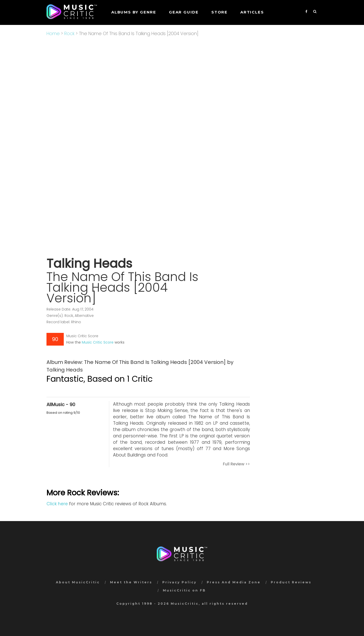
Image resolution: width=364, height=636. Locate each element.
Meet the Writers (131, 582)
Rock (69, 33)
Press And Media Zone (234, 582)
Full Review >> (236, 464)
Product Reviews (291, 582)
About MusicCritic (78, 582)
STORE (219, 12)
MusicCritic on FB (184, 590)
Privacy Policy (179, 582)
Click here (57, 504)
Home (53, 33)
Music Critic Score (98, 342)
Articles (252, 12)
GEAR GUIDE (184, 12)
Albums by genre (134, 12)
